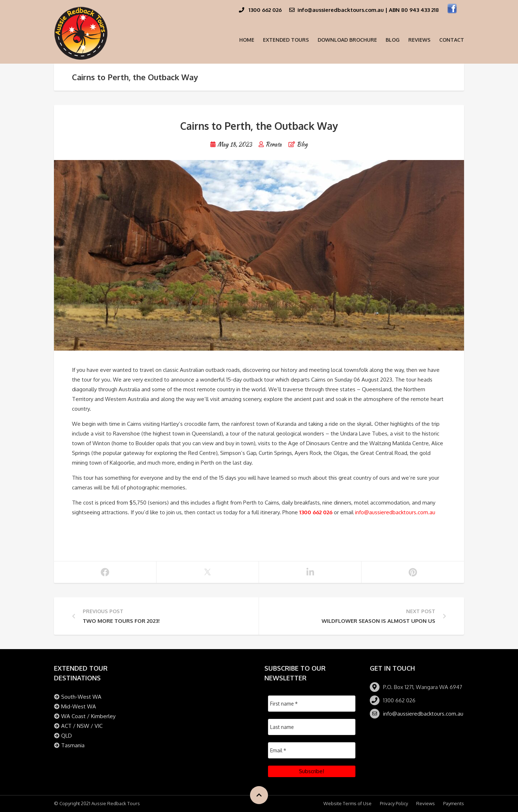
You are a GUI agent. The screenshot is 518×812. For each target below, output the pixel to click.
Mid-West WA (79, 706)
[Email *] (312, 750)
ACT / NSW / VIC (82, 726)
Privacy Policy (394, 803)
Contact (452, 40)
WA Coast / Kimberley (88, 716)
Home (247, 40)
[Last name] (312, 727)
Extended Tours (286, 40)
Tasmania (73, 745)
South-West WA (81, 697)
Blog (393, 40)
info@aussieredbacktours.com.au (395, 512)
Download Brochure (347, 40)
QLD (67, 736)
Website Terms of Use (347, 803)
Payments (454, 803)
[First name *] (312, 704)
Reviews (419, 40)
